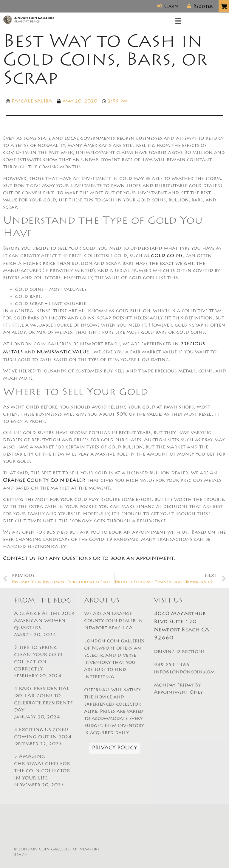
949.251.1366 (172, 665)
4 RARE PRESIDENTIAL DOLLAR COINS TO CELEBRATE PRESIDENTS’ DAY (45, 704)
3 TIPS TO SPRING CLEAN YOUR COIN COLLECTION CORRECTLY (45, 662)
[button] (178, 21)
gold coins (167, 256)
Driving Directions (179, 652)
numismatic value (63, 352)
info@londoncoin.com (184, 672)
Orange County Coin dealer (44, 481)
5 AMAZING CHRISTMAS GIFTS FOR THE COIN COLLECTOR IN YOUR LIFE (45, 771)
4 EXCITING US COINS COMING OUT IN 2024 (45, 737)
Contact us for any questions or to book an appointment (88, 559)
